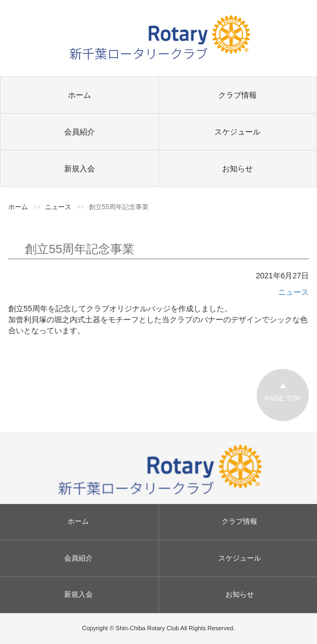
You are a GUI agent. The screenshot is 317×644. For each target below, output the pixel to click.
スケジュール (237, 132)
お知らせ (237, 169)
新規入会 (80, 169)
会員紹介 (80, 132)
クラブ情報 (237, 95)
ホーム (80, 95)
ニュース (293, 292)
